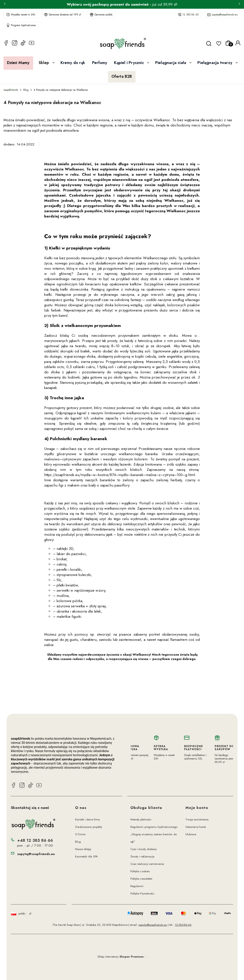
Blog (26, 90)
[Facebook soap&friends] (6, 44)
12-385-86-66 (183, 925)
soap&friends (11, 90)
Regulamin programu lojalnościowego (154, 827)
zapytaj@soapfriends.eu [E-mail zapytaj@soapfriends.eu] (36, 854)
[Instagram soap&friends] (15, 44)
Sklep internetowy (121, 957)
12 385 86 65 (190, 15)
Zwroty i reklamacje (142, 856)
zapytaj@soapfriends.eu (225, 15)
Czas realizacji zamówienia (147, 864)
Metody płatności (141, 819)
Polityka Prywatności (142, 893)
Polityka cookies (140, 871)
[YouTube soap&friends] (32, 44)
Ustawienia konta (196, 827)
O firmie (80, 834)
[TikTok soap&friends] (23, 44)
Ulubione (191, 834)
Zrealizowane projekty (89, 827)
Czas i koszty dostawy (144, 849)
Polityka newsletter (141, 879)
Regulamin (137, 886)
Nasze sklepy (83, 849)
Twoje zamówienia (197, 819)
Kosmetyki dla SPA (86, 856)
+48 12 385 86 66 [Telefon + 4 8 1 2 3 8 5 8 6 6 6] (35, 840)
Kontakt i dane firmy (88, 819)
